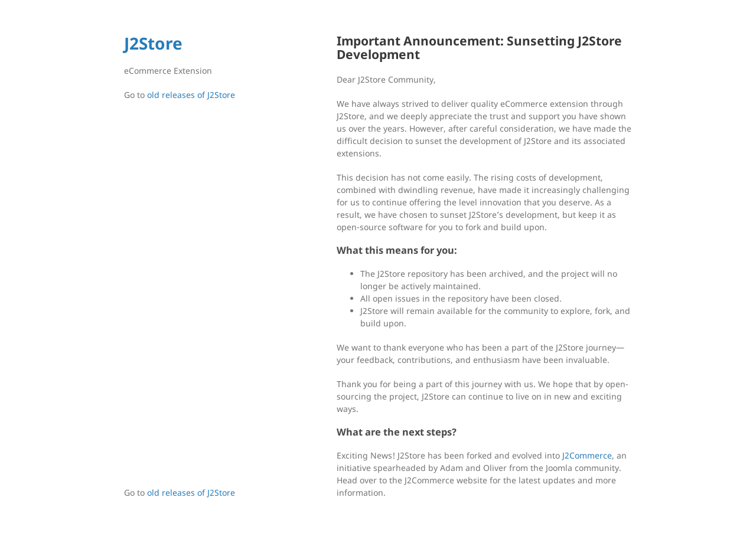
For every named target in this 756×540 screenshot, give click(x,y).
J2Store (153, 43)
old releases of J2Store (191, 95)
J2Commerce (587, 455)
